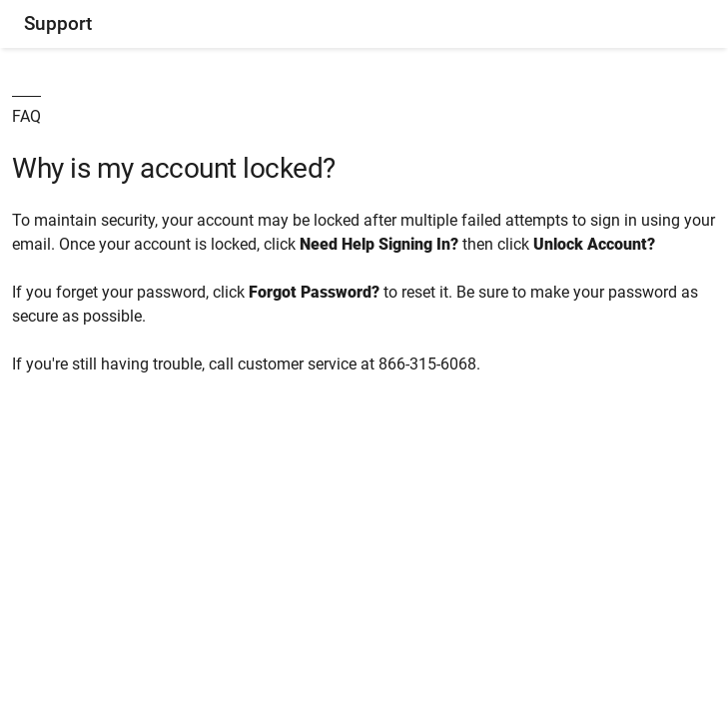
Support (58, 23)
